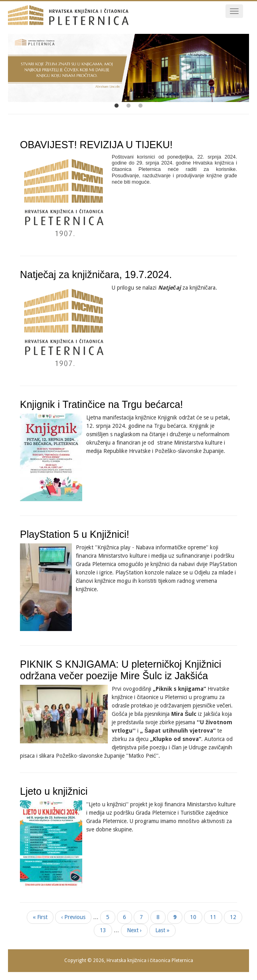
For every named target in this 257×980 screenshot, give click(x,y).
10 (196, 917)
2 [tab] (128, 106)
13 (106, 930)
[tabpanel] (128, 68)
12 (236, 917)
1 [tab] (117, 106)
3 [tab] (140, 106)
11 (216, 917)
